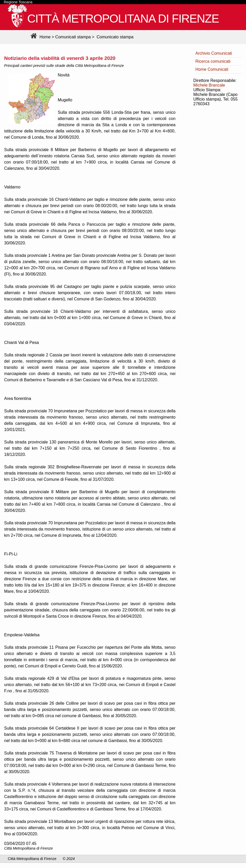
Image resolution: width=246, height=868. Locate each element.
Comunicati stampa (73, 37)
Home (40, 37)
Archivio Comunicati (214, 53)
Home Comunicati (212, 69)
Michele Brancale (209, 85)
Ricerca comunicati (213, 61)
